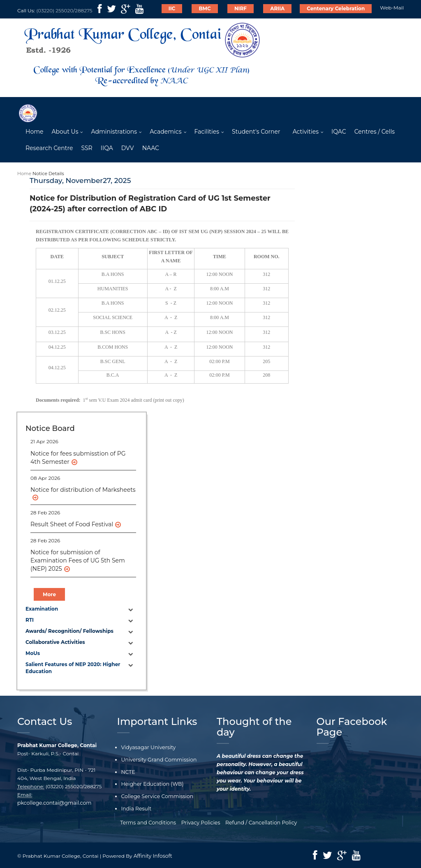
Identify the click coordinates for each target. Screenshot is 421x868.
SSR (87, 148)
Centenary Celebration (336, 8)
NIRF (241, 8)
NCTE (128, 772)
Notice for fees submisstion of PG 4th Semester (78, 458)
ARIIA (277, 8)
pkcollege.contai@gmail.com (53, 804)
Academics (165, 132)
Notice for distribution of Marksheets (83, 490)
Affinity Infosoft (152, 855)
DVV (128, 148)
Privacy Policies (201, 822)
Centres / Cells (375, 132)
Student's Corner (256, 132)
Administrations (114, 132)
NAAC (151, 148)
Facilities (207, 132)
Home (34, 132)
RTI (30, 620)
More (49, 595)
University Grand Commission (158, 760)
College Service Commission (156, 796)
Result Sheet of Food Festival (72, 525)
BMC (205, 8)
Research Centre (49, 148)
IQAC (339, 132)
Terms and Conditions (150, 822)
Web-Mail (392, 8)
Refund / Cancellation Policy (259, 822)
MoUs (33, 654)
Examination (42, 609)
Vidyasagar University (148, 748)
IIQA (107, 148)
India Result (136, 808)
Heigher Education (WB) (152, 784)
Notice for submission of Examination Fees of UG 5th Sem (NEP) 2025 (78, 561)
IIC (172, 8)
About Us (65, 132)
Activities (306, 132)
